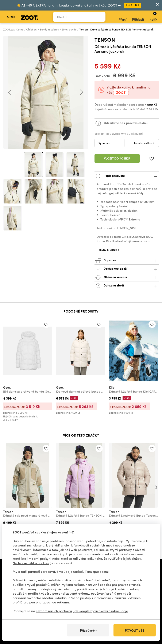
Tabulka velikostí (144, 143)
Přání (123, 17)
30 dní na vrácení (127, 277)
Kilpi (112, 387)
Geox (7, 387)
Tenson (105, 39)
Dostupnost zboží (127, 269)
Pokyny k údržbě (108, 250)
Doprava (127, 261)
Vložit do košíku (117, 158)
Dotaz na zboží (127, 286)
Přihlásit (138, 17)
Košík (153, 16)
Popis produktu (127, 176)
